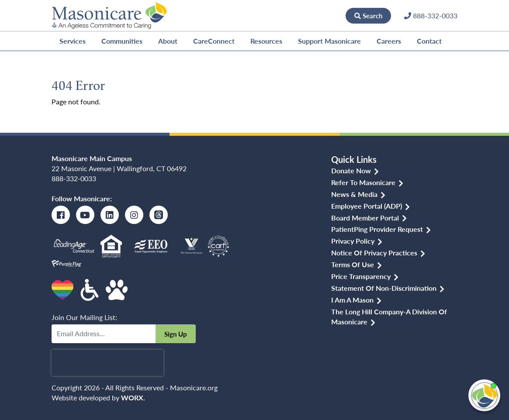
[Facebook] (61, 215)
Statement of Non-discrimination (384, 288)
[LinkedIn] (110, 215)
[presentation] (107, 363)
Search (368, 15)
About (168, 41)
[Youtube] (85, 215)
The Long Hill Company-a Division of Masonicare (389, 317)
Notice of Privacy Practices (374, 253)
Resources (266, 41)
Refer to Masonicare (363, 182)
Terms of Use (353, 264)
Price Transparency (361, 276)
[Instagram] (134, 215)
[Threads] (159, 215)
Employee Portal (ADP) (367, 206)
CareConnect (214, 41)
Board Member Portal (365, 218)
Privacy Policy (353, 241)
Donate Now (316, 15)
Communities (122, 41)
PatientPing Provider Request (377, 229)
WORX (132, 398)
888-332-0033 (74, 178)
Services (73, 41)
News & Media (354, 194)
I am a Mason (352, 300)
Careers (389, 41)
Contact (429, 41)
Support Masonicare (329, 41)
